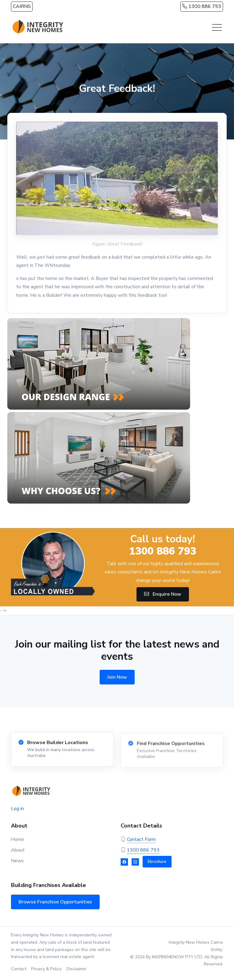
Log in (17, 809)
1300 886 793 (202, 6)
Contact (19, 969)
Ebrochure (157, 862)
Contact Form (141, 839)
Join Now (117, 677)
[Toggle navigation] (217, 27)
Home (18, 839)
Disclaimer (76, 969)
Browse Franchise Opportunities (55, 902)
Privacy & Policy (46, 969)
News (17, 861)
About (18, 850)
